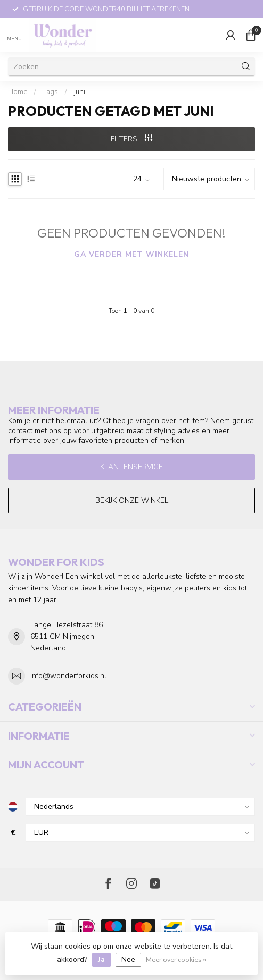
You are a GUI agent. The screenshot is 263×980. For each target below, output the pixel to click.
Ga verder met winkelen (131, 254)
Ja (101, 960)
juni (80, 92)
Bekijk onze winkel (132, 500)
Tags (51, 92)
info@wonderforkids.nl (68, 676)
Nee (128, 960)
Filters (131, 139)
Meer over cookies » (176, 960)
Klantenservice (131, 467)
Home (18, 92)
